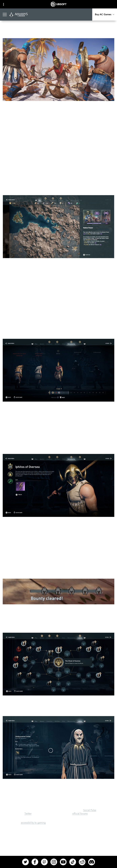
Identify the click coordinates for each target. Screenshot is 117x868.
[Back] (7, 29)
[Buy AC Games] (105, 15)
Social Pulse (90, 810)
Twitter (28, 814)
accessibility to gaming (33, 823)
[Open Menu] (5, 15)
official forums (80, 814)
